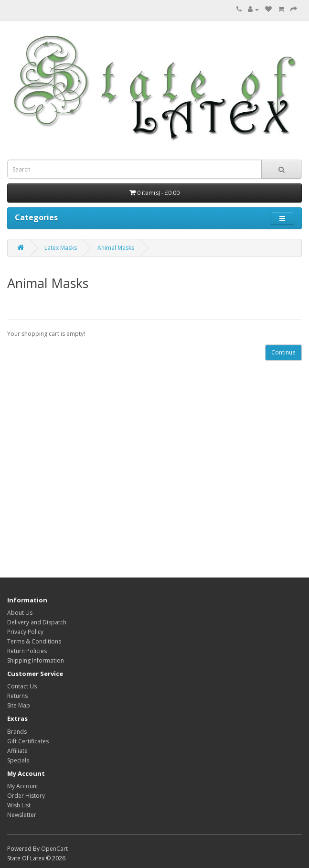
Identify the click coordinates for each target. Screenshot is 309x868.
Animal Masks (116, 248)
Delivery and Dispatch (37, 622)
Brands (17, 732)
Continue (283, 352)
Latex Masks (61, 248)
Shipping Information (36, 660)
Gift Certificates (28, 741)
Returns (17, 696)
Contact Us (22, 686)
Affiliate (17, 751)
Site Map (19, 705)
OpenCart (54, 849)
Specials (18, 760)
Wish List (19, 805)
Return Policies (27, 651)
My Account (23, 786)
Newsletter (22, 815)
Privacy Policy (25, 632)
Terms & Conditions (34, 641)
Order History (26, 796)
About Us (20, 613)
